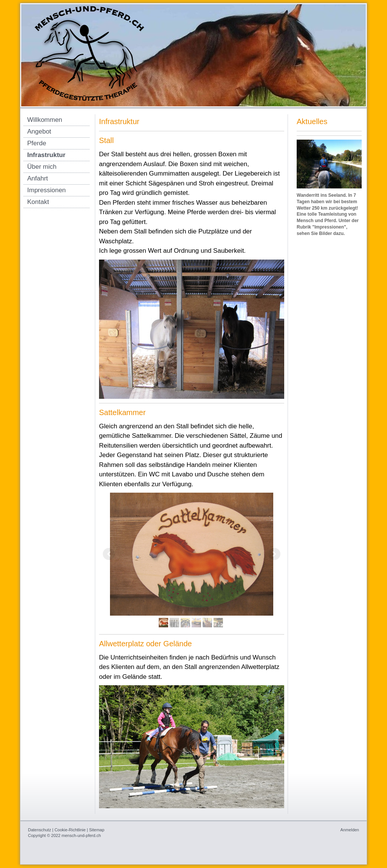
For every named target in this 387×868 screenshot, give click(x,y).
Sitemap (97, 830)
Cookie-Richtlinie (70, 830)
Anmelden (350, 830)
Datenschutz (39, 830)
